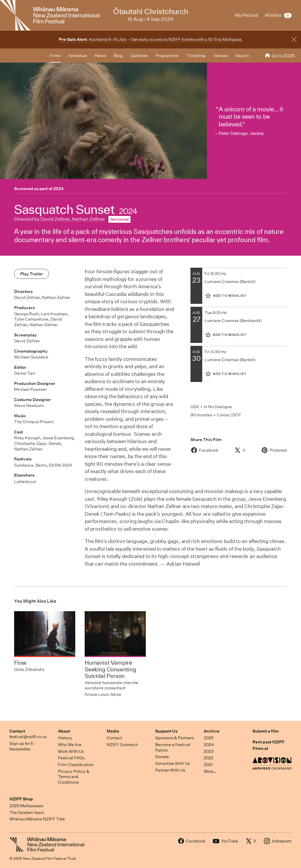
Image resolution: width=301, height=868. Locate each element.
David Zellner (55, 219)
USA (195, 407)
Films (55, 56)
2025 (209, 738)
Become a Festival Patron (173, 747)
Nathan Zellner (88, 219)
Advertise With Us (173, 763)
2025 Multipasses (26, 806)
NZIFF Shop (21, 799)
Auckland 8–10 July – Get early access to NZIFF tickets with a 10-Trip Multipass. (151, 39)
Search (242, 56)
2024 (58, 189)
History (65, 738)
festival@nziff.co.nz (28, 737)
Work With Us (71, 751)
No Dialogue (220, 407)
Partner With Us (170, 770)
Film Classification (76, 765)
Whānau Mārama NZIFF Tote (37, 819)
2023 (209, 751)
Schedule (78, 56)
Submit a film (266, 731)
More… (210, 771)
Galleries (139, 56)
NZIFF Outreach (122, 745)
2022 (209, 758)
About (64, 731)
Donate (162, 757)
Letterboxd (25, 482)
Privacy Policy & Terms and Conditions (74, 777)
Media (113, 731)
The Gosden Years (27, 812)
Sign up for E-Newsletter (22, 746)
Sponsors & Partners (175, 738)
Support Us (166, 731)
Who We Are (70, 745)
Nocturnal (120, 219)
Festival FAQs (71, 758)
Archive (211, 731)
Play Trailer (32, 274)
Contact (17, 731)
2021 (208, 765)
